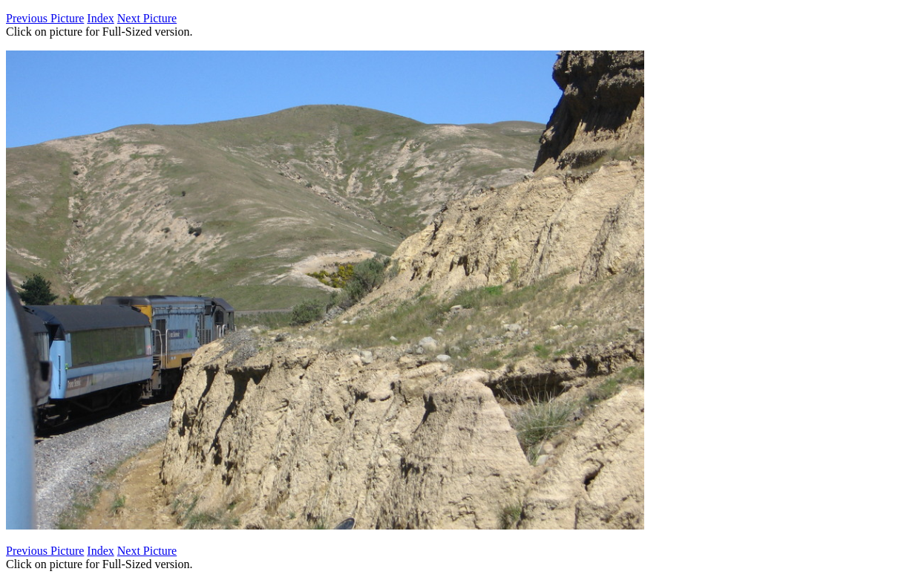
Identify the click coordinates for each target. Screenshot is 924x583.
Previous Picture (45, 18)
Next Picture (147, 18)
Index (100, 18)
